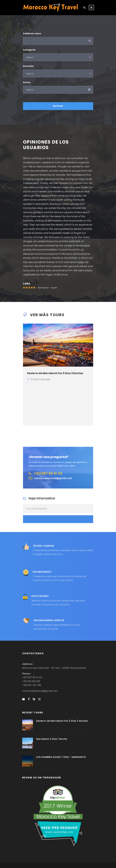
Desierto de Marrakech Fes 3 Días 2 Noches (55, 373)
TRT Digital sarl (80, 860)
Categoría (29, 50)
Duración (28, 66)
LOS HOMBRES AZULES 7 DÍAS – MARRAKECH (61, 743)
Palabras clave (32, 33)
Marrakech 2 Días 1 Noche (52, 724)
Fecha (27, 82)
